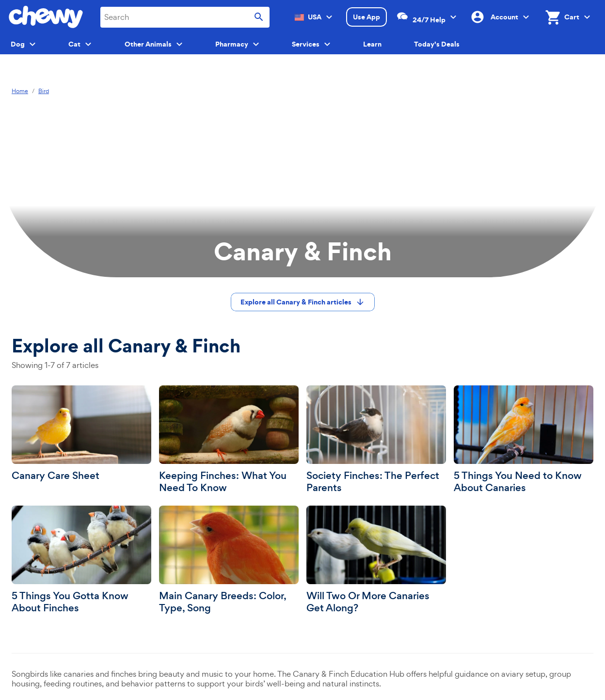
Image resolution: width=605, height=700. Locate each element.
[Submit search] (259, 17)
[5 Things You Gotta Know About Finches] (81, 560)
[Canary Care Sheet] (81, 434)
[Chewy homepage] (46, 17)
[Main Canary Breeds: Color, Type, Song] (229, 560)
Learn (372, 44)
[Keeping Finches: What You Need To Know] (229, 440)
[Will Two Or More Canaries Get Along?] (376, 560)
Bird (44, 91)
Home (20, 91)
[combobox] (185, 17)
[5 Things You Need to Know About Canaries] (524, 440)
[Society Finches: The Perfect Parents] (376, 440)
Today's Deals (437, 44)
